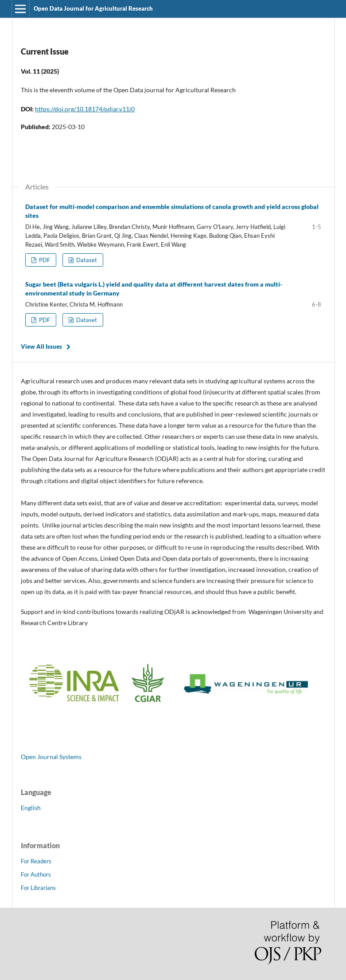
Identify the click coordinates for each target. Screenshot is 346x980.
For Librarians (38, 888)
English (31, 808)
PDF (44, 260)
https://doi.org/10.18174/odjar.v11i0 (85, 109)
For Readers (36, 861)
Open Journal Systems (51, 757)
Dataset (86, 260)
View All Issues (41, 346)
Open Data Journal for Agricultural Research (93, 8)
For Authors (36, 874)
